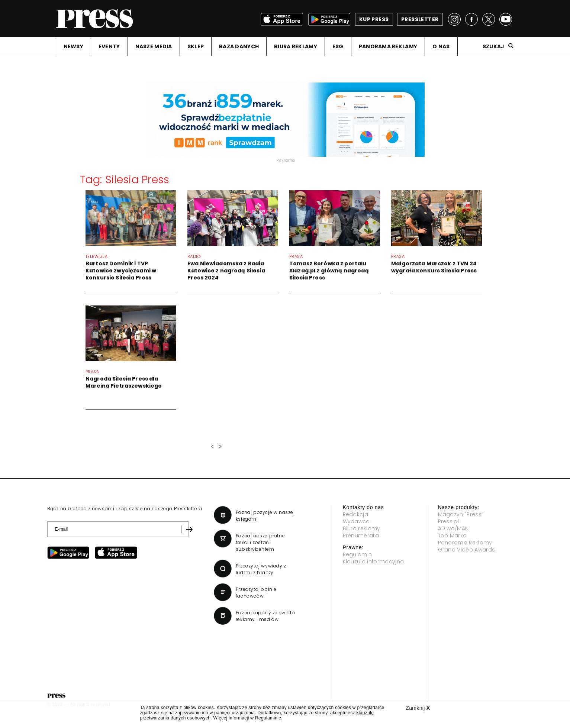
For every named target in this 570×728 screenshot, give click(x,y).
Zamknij (418, 708)
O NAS (441, 46)
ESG (338, 46)
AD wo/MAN (453, 528)
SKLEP (196, 46)
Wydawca (356, 521)
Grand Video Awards (467, 550)
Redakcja (356, 514)
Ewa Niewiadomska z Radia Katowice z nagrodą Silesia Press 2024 (226, 271)
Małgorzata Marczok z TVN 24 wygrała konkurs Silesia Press (434, 267)
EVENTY (109, 46)
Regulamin (358, 554)
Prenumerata (361, 536)
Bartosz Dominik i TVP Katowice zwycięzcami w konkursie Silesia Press (121, 271)
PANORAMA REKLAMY (388, 46)
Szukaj (494, 46)
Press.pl (449, 521)
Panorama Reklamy (465, 543)
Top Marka (453, 536)
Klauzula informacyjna (373, 562)
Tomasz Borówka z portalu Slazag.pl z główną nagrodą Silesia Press (329, 271)
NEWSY (73, 46)
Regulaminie (268, 718)
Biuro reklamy (362, 528)
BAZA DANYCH (239, 46)
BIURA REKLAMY (296, 46)
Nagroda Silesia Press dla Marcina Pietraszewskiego (124, 382)
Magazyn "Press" (461, 514)
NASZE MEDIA (154, 46)
